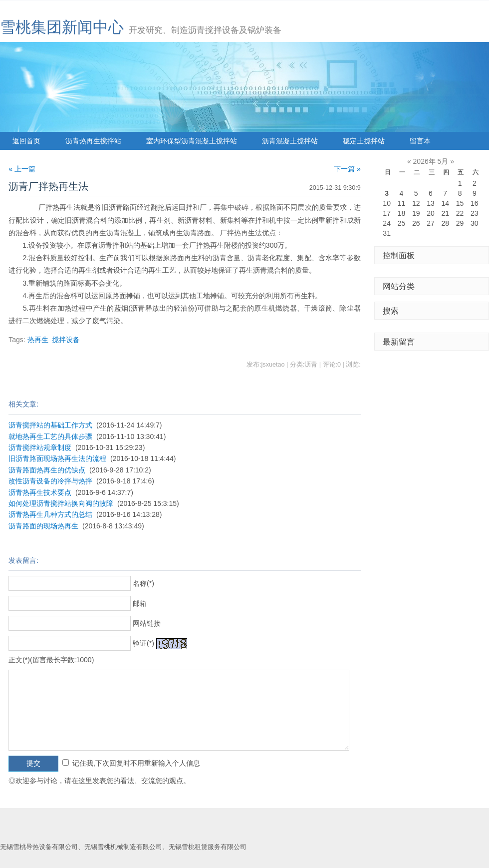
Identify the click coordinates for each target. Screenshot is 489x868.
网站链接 (147, 623)
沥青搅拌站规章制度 (40, 447)
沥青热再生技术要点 (40, 492)
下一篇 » (347, 169)
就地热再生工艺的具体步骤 (50, 436)
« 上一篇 (22, 169)
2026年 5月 (431, 161)
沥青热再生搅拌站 (93, 141)
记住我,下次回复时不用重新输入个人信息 (136, 763)
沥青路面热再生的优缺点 (47, 470)
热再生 (38, 340)
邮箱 (140, 603)
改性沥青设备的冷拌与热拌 (50, 481)
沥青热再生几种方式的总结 (50, 514)
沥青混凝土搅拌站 (290, 141)
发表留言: (23, 560)
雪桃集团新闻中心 (62, 27)
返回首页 (26, 141)
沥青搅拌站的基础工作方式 (50, 425)
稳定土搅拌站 (364, 141)
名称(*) (143, 583)
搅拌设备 (66, 340)
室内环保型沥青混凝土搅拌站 (192, 141)
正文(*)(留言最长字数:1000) (51, 660)
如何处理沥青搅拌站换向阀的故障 (61, 503)
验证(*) (143, 643)
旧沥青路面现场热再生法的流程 (57, 458)
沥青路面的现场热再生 (43, 526)
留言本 (420, 141)
